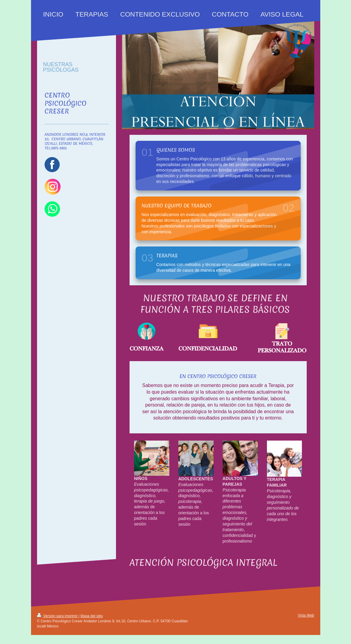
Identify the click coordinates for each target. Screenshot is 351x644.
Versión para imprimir (58, 616)
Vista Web (306, 615)
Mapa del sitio (92, 616)
